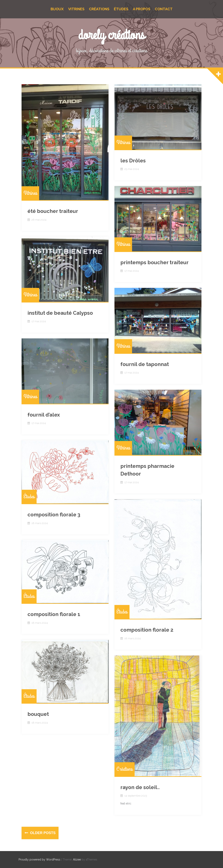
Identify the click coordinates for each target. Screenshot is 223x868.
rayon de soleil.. (140, 787)
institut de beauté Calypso (60, 313)
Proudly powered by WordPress (39, 860)
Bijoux (57, 9)
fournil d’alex (44, 415)
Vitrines (76, 9)
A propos (142, 9)
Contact (164, 9)
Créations (99, 9)
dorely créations (111, 35)
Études (121, 9)
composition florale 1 (54, 614)
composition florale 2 (147, 630)
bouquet (38, 714)
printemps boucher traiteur (154, 262)
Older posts (42, 833)
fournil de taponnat (145, 364)
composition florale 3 (54, 515)
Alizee (77, 860)
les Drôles (133, 161)
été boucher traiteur (53, 211)
